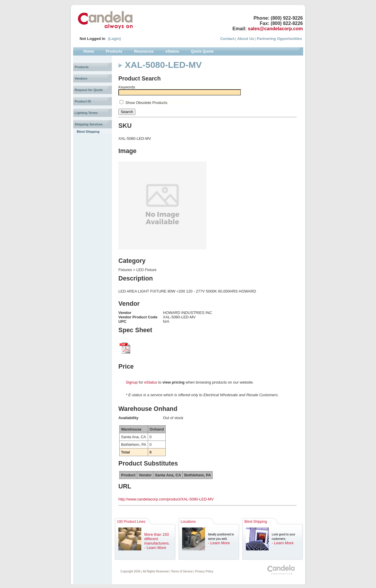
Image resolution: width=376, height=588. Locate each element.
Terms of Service (182, 571)
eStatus (151, 382)
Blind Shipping (88, 132)
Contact (227, 39)
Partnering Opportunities (279, 39)
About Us (246, 39)
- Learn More (155, 548)
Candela (105, 20)
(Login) (114, 39)
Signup (132, 382)
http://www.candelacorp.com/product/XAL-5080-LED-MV (166, 499)
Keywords (127, 87)
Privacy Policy (204, 571)
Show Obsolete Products (146, 103)
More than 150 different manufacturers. (157, 539)
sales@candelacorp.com (275, 29)
